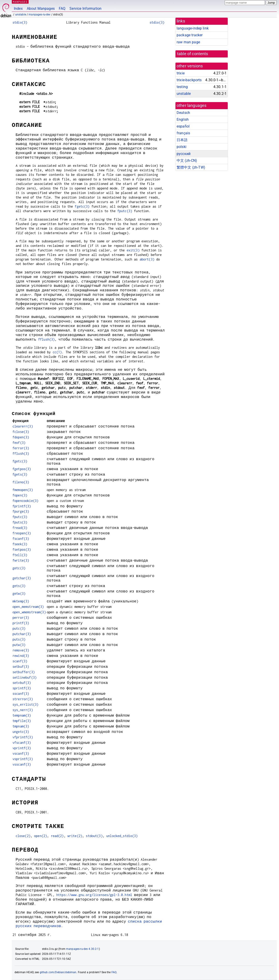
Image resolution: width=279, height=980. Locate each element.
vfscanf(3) (22, 743)
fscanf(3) (21, 539)
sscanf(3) (21, 694)
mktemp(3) (21, 601)
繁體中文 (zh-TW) (191, 167)
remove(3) (21, 650)
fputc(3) (125, 211)
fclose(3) (21, 432)
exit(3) (133, 250)
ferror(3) (21, 448)
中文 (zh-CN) (187, 161)
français (183, 133)
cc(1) (57, 352)
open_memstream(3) (28, 607)
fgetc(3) (82, 206)
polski (181, 147)
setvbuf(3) (22, 683)
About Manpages (41, 9)
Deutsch (183, 113)
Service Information (85, 9)
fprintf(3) (22, 506)
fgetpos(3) (22, 469)
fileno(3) (21, 482)
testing (182, 87)
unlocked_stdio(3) (122, 836)
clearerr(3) (23, 426)
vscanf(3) (21, 753)
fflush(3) (46, 339)
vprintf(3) (22, 748)
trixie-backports (189, 80)
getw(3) (19, 593)
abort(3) (147, 259)
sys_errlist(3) (25, 704)
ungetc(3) (21, 732)
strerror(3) (23, 699)
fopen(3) (20, 495)
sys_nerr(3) (23, 710)
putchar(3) (22, 634)
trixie (181, 73)
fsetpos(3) (22, 549)
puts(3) (19, 639)
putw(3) (19, 645)
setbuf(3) (21, 667)
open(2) (41, 836)
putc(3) (19, 628)
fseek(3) (20, 544)
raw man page (188, 42)
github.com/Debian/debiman (58, 972)
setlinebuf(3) (25, 677)
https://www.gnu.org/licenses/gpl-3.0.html (94, 895)
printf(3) (21, 623)
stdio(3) (20, 22)
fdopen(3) (21, 437)
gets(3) (19, 586)
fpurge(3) (21, 511)
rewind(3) (21, 656)
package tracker (190, 35)
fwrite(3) (21, 560)
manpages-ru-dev (40, 15)
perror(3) (21, 618)
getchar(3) (22, 578)
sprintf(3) (22, 688)
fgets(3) (20, 474)
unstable (21, 15)
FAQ (62, 9)
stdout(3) (94, 836)
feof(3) (19, 443)
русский (184, 154)
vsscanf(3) (22, 764)
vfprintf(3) (23, 737)
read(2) (57, 836)
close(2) (23, 836)
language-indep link (193, 28)
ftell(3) (20, 555)
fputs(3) (20, 522)
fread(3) (20, 528)
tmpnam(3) (21, 726)
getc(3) (19, 568)
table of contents (193, 54)
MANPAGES (20, 2)
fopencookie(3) (25, 501)
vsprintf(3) (23, 759)
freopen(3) (22, 533)
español (183, 126)
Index (18, 9)
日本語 (182, 140)
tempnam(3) (22, 715)
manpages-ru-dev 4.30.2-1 (83, 949)
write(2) (75, 836)
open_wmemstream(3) (29, 612)
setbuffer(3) (24, 672)
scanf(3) (20, 661)
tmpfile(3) (22, 721)
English (183, 119)
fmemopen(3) (23, 490)
